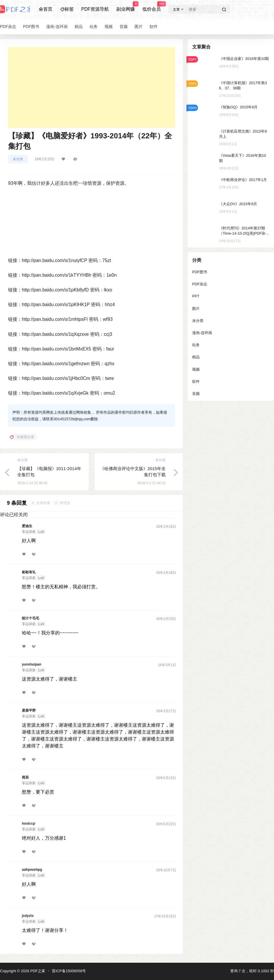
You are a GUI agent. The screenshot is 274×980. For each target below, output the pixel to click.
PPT (196, 296)
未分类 (18, 159)
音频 (196, 394)
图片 (196, 309)
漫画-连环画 (202, 333)
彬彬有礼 (29, 572)
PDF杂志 (200, 284)
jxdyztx (28, 916)
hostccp (29, 823)
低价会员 (152, 7)
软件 (196, 381)
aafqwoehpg (32, 870)
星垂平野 (29, 710)
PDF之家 (37, 971)
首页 (46, 9)
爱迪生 (27, 526)
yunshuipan (32, 664)
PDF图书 (200, 272)
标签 (67, 9)
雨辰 (25, 777)
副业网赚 (126, 7)
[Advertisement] (91, 87)
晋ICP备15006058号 (69, 971)
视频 (196, 369)
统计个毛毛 (31, 618)
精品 (196, 357)
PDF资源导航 (95, 9)
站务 (196, 345)
